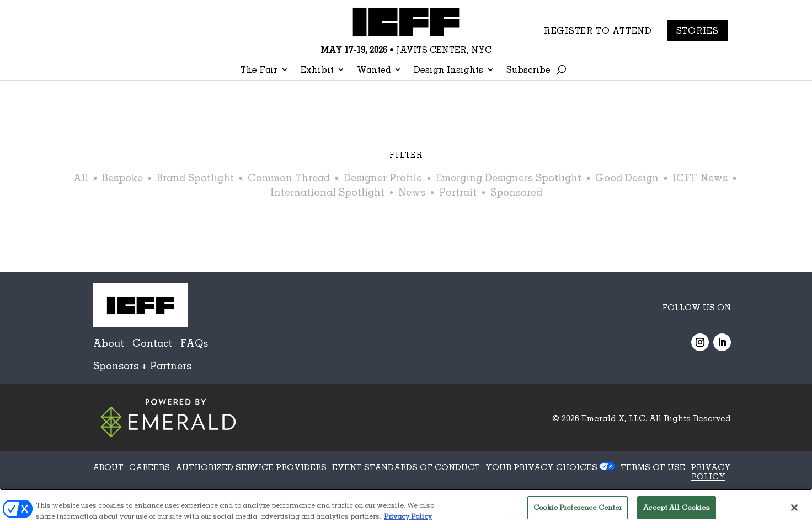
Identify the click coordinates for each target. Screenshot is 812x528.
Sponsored (516, 192)
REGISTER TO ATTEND (598, 30)
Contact (152, 343)
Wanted (374, 70)
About (109, 343)
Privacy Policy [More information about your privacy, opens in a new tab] (408, 516)
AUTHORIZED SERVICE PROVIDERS (251, 467)
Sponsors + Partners (142, 365)
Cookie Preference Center (578, 507)
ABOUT (108, 467)
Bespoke (122, 177)
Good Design (627, 177)
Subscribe (528, 70)
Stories (698, 30)
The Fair (259, 70)
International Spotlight (327, 192)
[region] (406, 508)
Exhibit (317, 70)
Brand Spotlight (195, 177)
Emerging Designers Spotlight (509, 177)
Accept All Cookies (676, 507)
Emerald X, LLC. (614, 418)
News (412, 192)
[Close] (794, 508)
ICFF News (700, 177)
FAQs (194, 343)
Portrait (458, 192)
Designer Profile (383, 177)
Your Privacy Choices (541, 467)
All (81, 177)
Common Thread (289, 177)
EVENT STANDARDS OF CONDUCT (406, 467)
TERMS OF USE (653, 467)
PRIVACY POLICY (711, 472)
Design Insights (448, 70)
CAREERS (149, 467)
